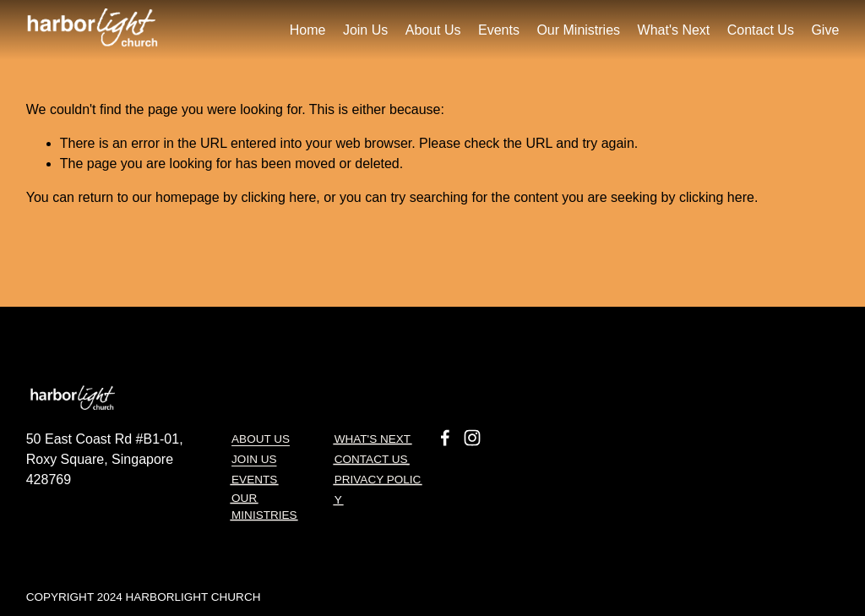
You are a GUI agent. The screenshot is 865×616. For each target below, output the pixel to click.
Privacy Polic (378, 482)
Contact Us (761, 30)
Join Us (365, 30)
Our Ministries (578, 30)
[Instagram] (472, 436)
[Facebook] (445, 436)
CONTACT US (371, 462)
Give (825, 30)
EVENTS (254, 481)
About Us (261, 440)
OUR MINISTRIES (264, 507)
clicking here (278, 197)
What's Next (674, 30)
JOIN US (254, 460)
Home (308, 30)
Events (499, 30)
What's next (373, 441)
